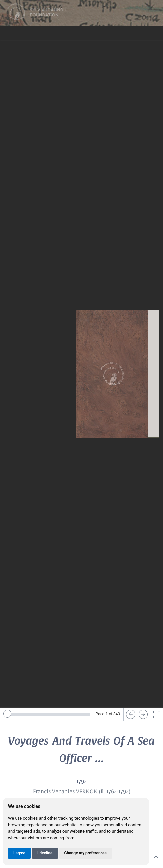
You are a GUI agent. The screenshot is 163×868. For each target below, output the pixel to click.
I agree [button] (19, 853)
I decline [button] (45, 853)
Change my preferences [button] (86, 853)
